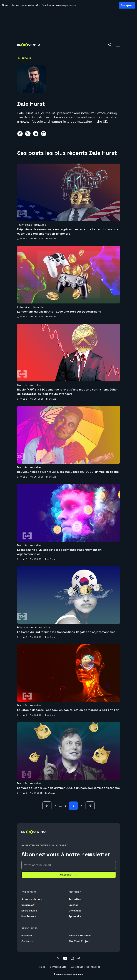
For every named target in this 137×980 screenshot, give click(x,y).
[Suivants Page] (90, 806)
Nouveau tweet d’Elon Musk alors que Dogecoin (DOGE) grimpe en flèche (68, 472)
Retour (24, 58)
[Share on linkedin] (36, 134)
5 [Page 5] (65, 806)
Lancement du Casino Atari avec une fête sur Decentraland (59, 312)
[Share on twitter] (28, 134)
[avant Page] (47, 806)
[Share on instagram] (44, 134)
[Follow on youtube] (65, 959)
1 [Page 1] (56, 806)
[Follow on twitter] (58, 959)
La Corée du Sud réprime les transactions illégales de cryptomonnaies (66, 632)
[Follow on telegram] (79, 959)
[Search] (110, 45)
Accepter (127, 5)
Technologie (25, 225)
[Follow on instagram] (72, 959)
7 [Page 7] (81, 806)
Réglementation (27, 627)
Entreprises (24, 307)
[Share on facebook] (20, 134)
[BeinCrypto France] (34, 836)
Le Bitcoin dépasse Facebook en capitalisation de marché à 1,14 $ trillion (68, 710)
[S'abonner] (69, 875)
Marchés (22, 385)
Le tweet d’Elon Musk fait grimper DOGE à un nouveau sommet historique (68, 788)
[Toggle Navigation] (118, 45)
